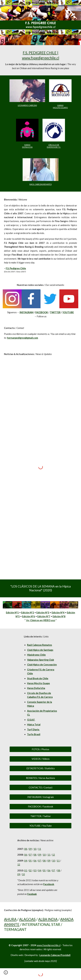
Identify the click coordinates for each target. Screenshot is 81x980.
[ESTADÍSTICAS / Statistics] (41, 768)
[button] (4, 4)
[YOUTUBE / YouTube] (41, 826)
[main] (40, 60)
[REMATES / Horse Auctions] (41, 778)
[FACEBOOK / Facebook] (41, 807)
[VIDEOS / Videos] (41, 759)
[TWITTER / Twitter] (41, 816)
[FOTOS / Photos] (41, 749)
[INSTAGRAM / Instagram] (41, 797)
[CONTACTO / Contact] (41, 787)
